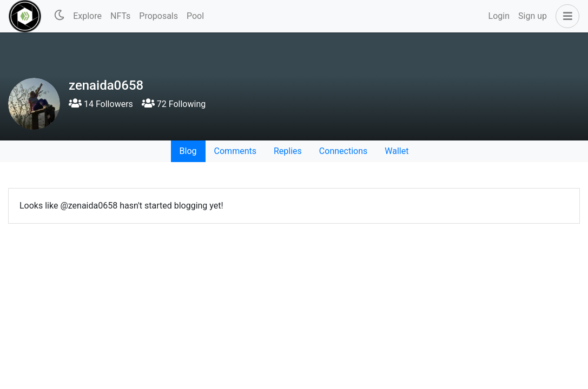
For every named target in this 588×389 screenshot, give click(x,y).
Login (499, 16)
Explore (87, 16)
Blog (188, 151)
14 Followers (101, 104)
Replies (288, 151)
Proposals (158, 16)
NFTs (120, 16)
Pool (195, 16)
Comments (235, 151)
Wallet (397, 151)
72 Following (174, 104)
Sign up (533, 16)
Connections (343, 151)
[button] (565, 16)
